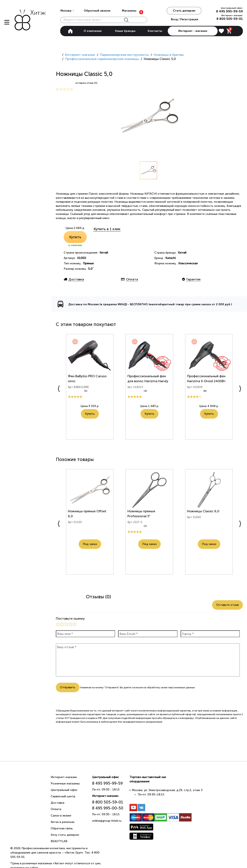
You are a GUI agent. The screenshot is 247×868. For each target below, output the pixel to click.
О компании (93, 31)
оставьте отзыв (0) (86, 83)
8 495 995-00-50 (108, 808)
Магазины (129, 11)
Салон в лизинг (61, 816)
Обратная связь (62, 828)
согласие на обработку (146, 687)
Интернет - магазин (193, 31)
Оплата (56, 809)
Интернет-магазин (64, 777)
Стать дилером (184, 11)
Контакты (155, 31)
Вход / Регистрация (185, 19)
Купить (75, 237)
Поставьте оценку (70, 618)
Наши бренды (125, 31)
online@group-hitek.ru (107, 821)
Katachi (170, 258)
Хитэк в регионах (63, 822)
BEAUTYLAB (59, 841)
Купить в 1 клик (107, 229)
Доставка (58, 803)
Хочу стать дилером (65, 835)
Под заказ (90, 551)
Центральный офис (64, 790)
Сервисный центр (63, 796)
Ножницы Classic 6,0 (204, 513)
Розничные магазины (65, 784)
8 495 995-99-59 (229, 11)
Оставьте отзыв (227, 605)
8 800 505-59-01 (230, 19)
